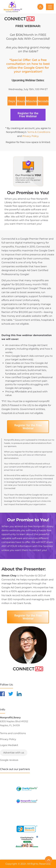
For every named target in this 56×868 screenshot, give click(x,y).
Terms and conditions (13, 733)
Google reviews (9, 760)
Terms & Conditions (39, 132)
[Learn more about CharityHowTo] (27, 789)
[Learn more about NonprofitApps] (27, 801)
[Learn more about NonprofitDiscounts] (27, 829)
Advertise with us (14, 753)
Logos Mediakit (9, 745)
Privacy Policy (30, 136)
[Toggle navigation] (50, 7)
